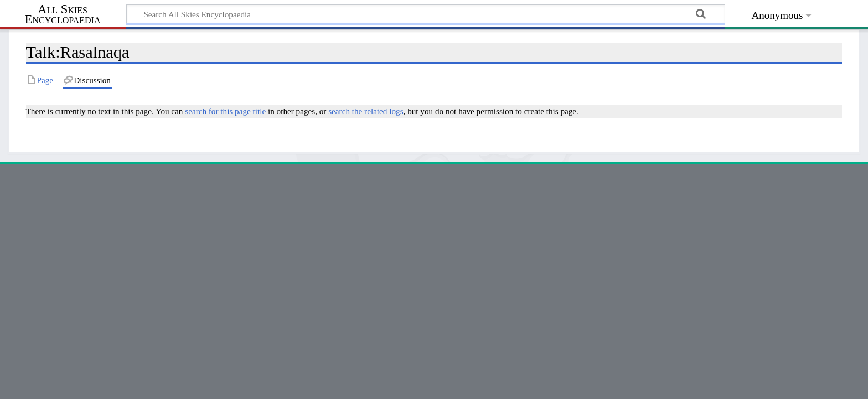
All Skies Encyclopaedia (63, 14)
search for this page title (225, 111)
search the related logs (366, 111)
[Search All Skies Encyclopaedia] (426, 14)
